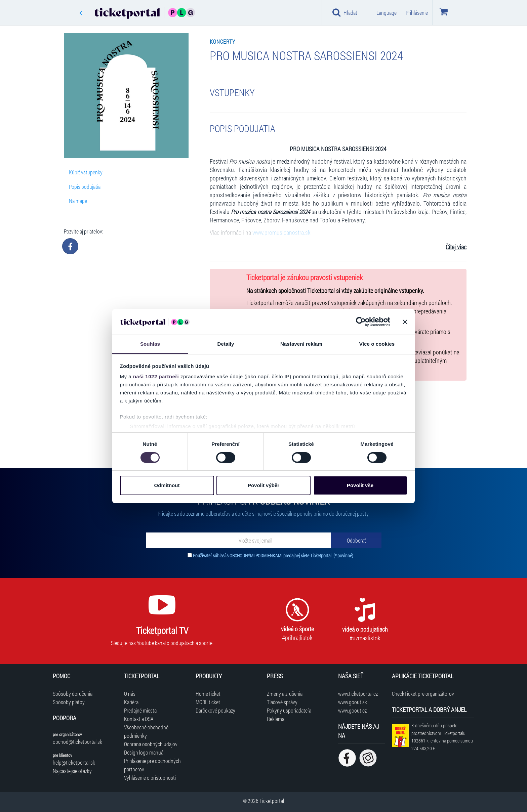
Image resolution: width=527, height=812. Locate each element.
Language (387, 13)
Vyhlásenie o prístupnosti (150, 778)
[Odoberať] (356, 540)
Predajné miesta (140, 710)
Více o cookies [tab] (377, 344)
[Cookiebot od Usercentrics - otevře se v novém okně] (361, 322)
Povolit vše (360, 485)
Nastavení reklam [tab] (301, 344)
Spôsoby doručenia (73, 694)
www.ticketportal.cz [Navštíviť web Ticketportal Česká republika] (358, 694)
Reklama (276, 719)
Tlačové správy (282, 702)
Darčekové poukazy (215, 710)
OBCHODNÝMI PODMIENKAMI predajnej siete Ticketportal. (281, 555)
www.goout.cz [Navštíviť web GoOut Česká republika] (352, 710)
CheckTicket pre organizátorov (423, 694)
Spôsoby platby (69, 702)
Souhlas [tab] (150, 344)
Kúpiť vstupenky (86, 172)
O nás (130, 694)
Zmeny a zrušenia (285, 694)
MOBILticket (208, 702)
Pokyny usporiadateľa (289, 710)
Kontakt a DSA (139, 719)
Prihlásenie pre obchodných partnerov (152, 765)
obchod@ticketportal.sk (77, 742)
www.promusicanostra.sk (281, 233)
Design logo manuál (144, 752)
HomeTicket (208, 694)
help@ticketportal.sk (74, 762)
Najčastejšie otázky (72, 771)
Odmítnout (167, 485)
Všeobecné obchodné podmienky (146, 731)
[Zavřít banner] (405, 322)
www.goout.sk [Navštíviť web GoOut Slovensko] (353, 702)
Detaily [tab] (226, 344)
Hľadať (345, 12)
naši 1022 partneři (156, 376)
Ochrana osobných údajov (151, 744)
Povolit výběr (263, 485)
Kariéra (131, 702)
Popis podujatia (85, 187)
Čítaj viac (456, 247)
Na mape (78, 201)
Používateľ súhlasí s (273, 555)
